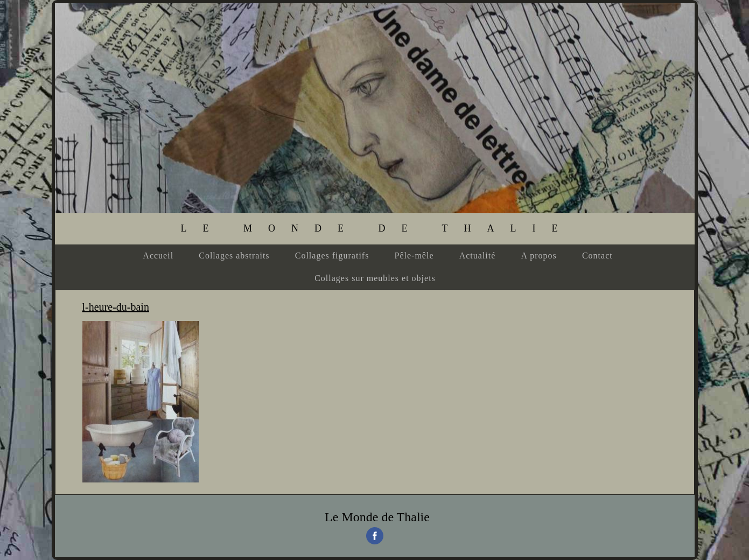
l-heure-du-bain (116, 307)
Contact (597, 255)
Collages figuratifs (332, 255)
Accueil (158, 255)
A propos (539, 255)
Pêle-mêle (414, 255)
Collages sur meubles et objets (375, 278)
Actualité (478, 255)
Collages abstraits (234, 255)
